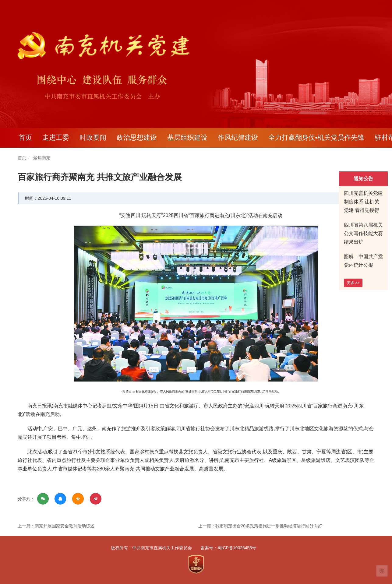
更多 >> (353, 283)
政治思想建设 (137, 137)
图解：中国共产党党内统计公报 (363, 261)
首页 (25, 137)
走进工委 (56, 137)
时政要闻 (93, 137)
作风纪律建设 (238, 137)
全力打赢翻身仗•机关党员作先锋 (316, 137)
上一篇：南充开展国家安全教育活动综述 (56, 526)
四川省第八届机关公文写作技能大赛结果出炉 (363, 233)
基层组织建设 (187, 137)
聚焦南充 (42, 158)
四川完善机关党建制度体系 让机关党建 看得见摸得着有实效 (363, 206)
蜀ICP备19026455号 (237, 548)
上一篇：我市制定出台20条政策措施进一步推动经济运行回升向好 (260, 526)
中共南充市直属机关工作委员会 (162, 548)
